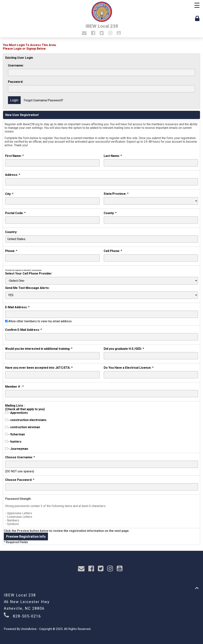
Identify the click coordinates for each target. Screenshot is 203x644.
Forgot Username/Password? (43, 100)
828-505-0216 (27, 616)
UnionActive (29, 629)
